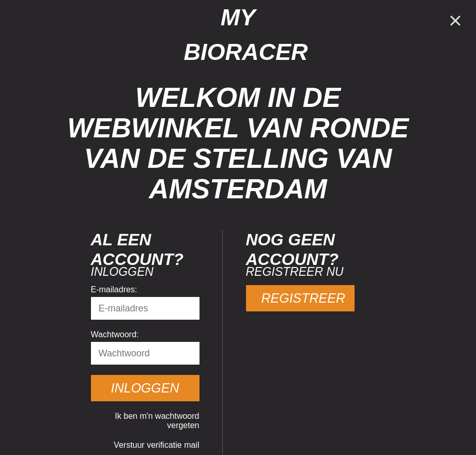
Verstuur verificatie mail (156, 445)
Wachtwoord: (115, 334)
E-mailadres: (114, 289)
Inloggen (145, 388)
